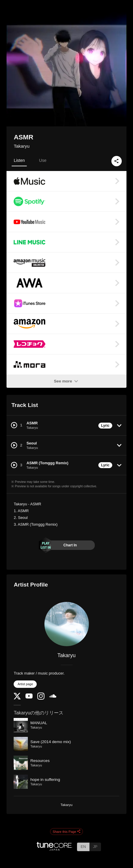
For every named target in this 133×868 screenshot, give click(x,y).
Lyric (105, 426)
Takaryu (21, 146)
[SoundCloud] (53, 696)
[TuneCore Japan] (55, 849)
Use (43, 160)
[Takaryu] (66, 624)
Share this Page (67, 832)
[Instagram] (41, 698)
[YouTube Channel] (29, 697)
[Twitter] (17, 698)
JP (95, 847)
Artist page (25, 684)
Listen (19, 160)
